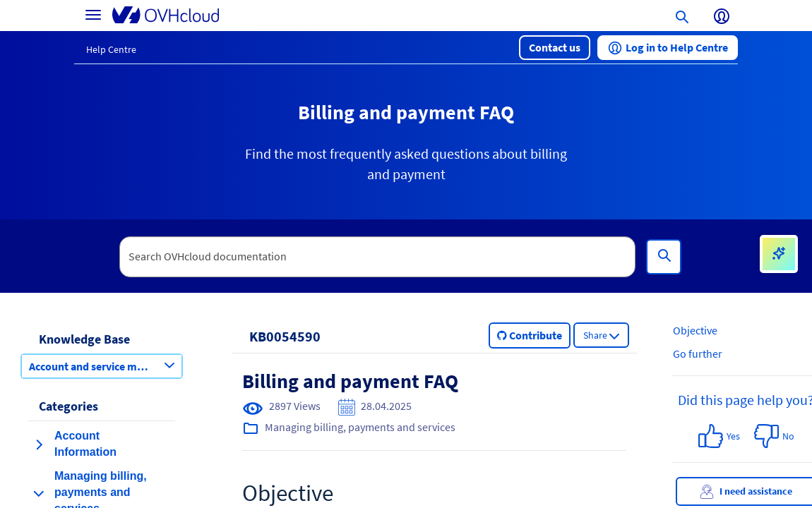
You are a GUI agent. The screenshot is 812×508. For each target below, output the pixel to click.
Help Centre (111, 49)
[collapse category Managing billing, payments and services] (39, 493)
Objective (695, 330)
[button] (555, 48)
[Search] (664, 257)
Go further (698, 353)
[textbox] (378, 257)
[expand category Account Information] (39, 445)
